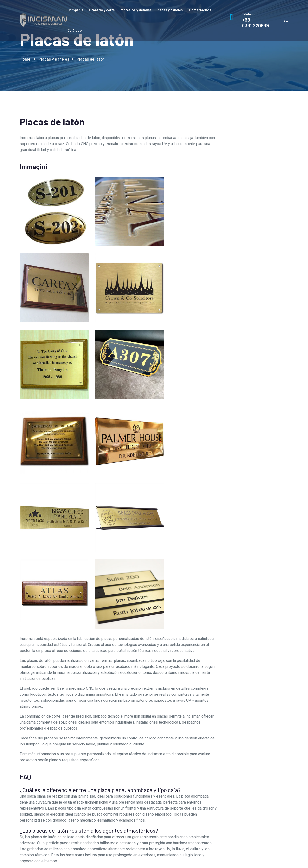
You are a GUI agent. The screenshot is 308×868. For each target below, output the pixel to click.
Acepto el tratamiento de (240, 261)
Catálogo (75, 31)
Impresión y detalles (135, 10)
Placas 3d (243, 354)
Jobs (115, 799)
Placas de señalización (243, 397)
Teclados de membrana (243, 461)
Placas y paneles (170, 10)
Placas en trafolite (243, 408)
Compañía (75, 10)
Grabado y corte (102, 10)
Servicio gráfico (123, 782)
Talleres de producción (129, 791)
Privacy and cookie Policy (270, 849)
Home (25, 60)
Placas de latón (243, 375)
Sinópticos (243, 440)
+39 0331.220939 (255, 23)
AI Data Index (261, 855)
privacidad (257, 261)
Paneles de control (243, 332)
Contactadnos (200, 10)
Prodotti (186, 799)
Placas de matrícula (243, 386)
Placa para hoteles (243, 343)
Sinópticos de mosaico (243, 451)
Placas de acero (243, 364)
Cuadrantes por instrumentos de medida (243, 321)
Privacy (254, 791)
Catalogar (256, 782)
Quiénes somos (124, 774)
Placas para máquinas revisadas (243, 418)
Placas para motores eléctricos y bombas (243, 429)
